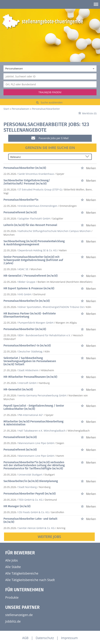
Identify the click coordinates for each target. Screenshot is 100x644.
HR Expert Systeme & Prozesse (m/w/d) (29, 288)
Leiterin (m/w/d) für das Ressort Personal (30, 225)
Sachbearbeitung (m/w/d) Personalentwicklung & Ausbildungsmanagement (34, 243)
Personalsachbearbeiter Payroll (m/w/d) (30, 494)
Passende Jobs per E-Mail (50, 138)
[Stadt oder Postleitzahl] (50, 84)
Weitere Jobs (49, 537)
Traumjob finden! (50, 92)
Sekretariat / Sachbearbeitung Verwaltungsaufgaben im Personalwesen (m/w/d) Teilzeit (30, 361)
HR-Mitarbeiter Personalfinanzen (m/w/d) (30, 377)
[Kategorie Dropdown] (93, 68)
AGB (25, 638)
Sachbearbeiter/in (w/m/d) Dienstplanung (31, 481)
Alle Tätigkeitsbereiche (22, 573)
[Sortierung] (47, 157)
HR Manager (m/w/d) (17, 506)
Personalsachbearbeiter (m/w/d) (25, 168)
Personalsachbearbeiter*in (21, 200)
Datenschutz (45, 638)
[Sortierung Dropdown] (88, 157)
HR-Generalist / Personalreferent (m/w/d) (31, 276)
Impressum (69, 638)
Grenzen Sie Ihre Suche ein (50, 148)
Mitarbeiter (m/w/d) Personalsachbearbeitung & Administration (33, 423)
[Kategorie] (47, 68)
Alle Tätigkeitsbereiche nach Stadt (30, 580)
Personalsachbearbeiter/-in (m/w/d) (27, 345)
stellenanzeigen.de (19, 615)
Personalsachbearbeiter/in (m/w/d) (27, 301)
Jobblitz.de (13, 621)
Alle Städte (13, 567)
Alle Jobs (12, 560)
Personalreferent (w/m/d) (20, 212)
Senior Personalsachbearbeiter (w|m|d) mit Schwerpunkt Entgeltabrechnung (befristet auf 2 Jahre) (33, 260)
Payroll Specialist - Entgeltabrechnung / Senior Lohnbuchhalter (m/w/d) (34, 407)
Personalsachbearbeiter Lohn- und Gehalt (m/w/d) (30, 520)
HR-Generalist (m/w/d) (18, 389)
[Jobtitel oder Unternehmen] (50, 76)
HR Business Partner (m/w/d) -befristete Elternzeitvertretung (30, 315)
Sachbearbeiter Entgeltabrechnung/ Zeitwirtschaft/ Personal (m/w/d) (27, 182)
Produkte (12, 597)
